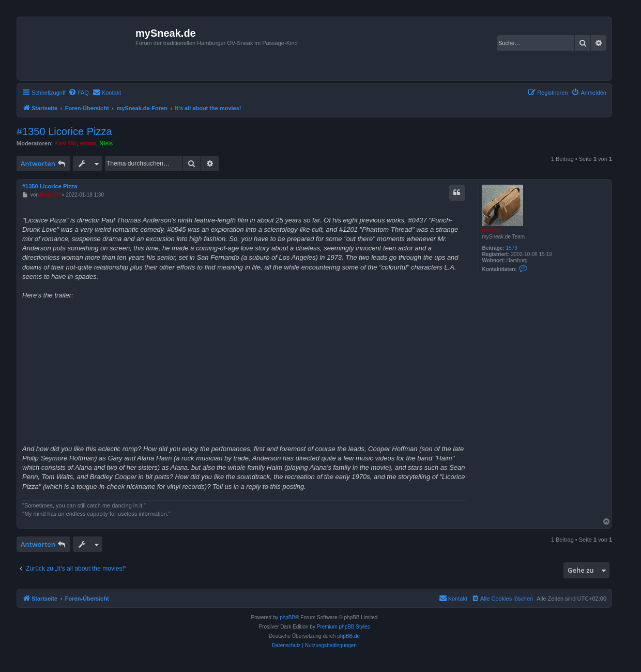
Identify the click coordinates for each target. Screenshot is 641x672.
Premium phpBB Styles (344, 627)
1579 (512, 248)
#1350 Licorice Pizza (64, 131)
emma (88, 143)
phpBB (287, 617)
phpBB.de (348, 636)
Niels (106, 143)
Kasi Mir (65, 143)
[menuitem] (79, 93)
